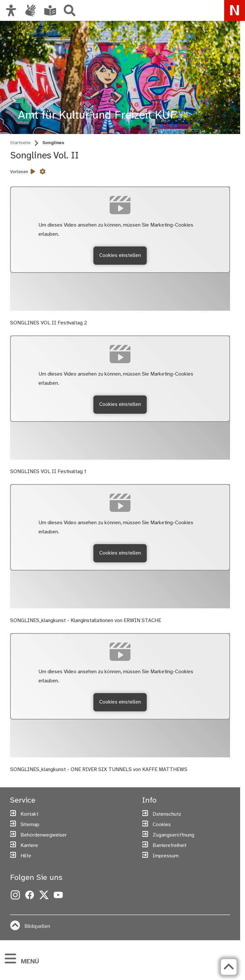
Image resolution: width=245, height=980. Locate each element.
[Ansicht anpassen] (11, 10)
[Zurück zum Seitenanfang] (227, 967)
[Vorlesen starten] (33, 172)
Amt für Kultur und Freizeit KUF (97, 116)
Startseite (20, 143)
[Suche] (70, 10)
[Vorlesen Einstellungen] (43, 172)
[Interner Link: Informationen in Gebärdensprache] (31, 10)
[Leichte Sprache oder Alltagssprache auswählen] (50, 10)
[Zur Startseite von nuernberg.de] (235, 10)
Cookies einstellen (120, 255)
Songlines (53, 143)
